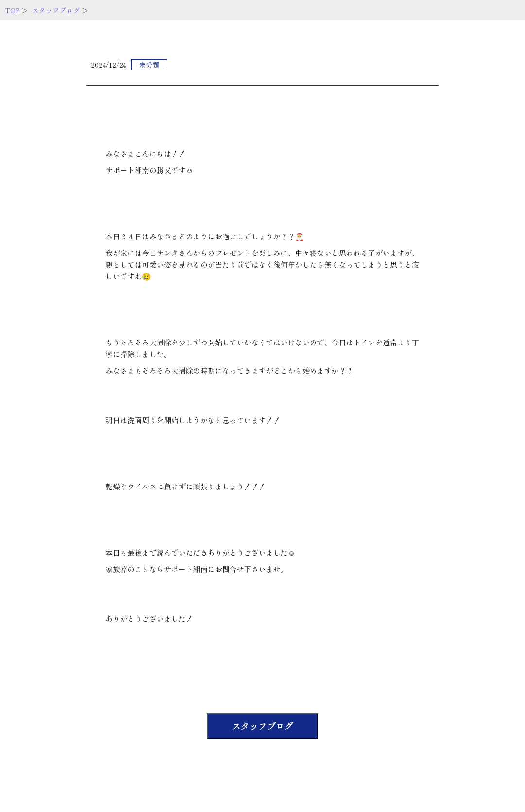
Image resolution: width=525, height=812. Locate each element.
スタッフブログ (56, 10)
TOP (12, 10)
